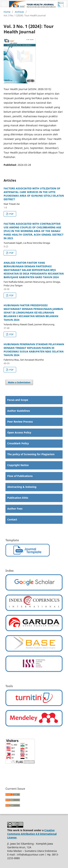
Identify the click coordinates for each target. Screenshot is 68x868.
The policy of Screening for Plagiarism (31, 454)
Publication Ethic (18, 498)
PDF (11, 214)
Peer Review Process (20, 422)
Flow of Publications (20, 476)
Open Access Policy (19, 432)
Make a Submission (19, 382)
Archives (19, 12)
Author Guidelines (19, 411)
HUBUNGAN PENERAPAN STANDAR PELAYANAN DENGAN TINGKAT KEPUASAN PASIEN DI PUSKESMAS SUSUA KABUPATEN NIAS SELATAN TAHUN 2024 (34, 350)
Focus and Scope (18, 400)
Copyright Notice (18, 465)
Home (7, 12)
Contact (12, 519)
